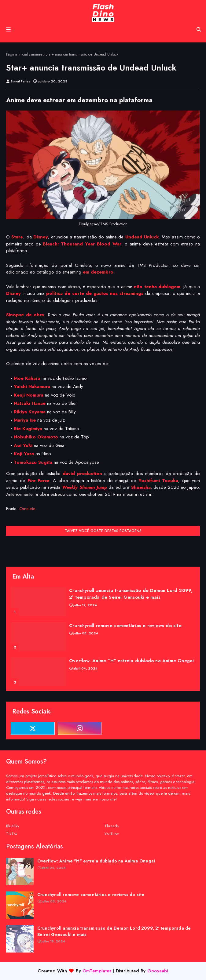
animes (37, 54)
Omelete (27, 509)
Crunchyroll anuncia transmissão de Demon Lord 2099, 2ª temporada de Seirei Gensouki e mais (131, 594)
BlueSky (13, 826)
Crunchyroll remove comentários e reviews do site (125, 626)
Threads (112, 826)
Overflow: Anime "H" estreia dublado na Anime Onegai (131, 661)
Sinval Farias (20, 81)
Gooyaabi (158, 971)
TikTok (12, 834)
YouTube (112, 834)
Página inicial (17, 54)
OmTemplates (97, 971)
